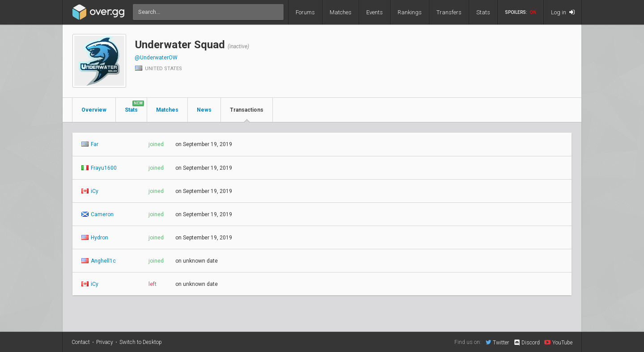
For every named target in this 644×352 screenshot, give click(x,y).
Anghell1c (99, 261)
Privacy (105, 342)
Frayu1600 (99, 168)
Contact (81, 342)
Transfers (449, 12)
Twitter (497, 342)
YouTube (558, 342)
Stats (483, 12)
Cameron (97, 214)
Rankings (410, 12)
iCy (90, 191)
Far (90, 144)
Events (375, 12)
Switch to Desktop (141, 342)
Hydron (95, 238)
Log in (563, 12)
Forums (305, 12)
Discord (527, 343)
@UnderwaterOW (156, 58)
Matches (341, 12)
